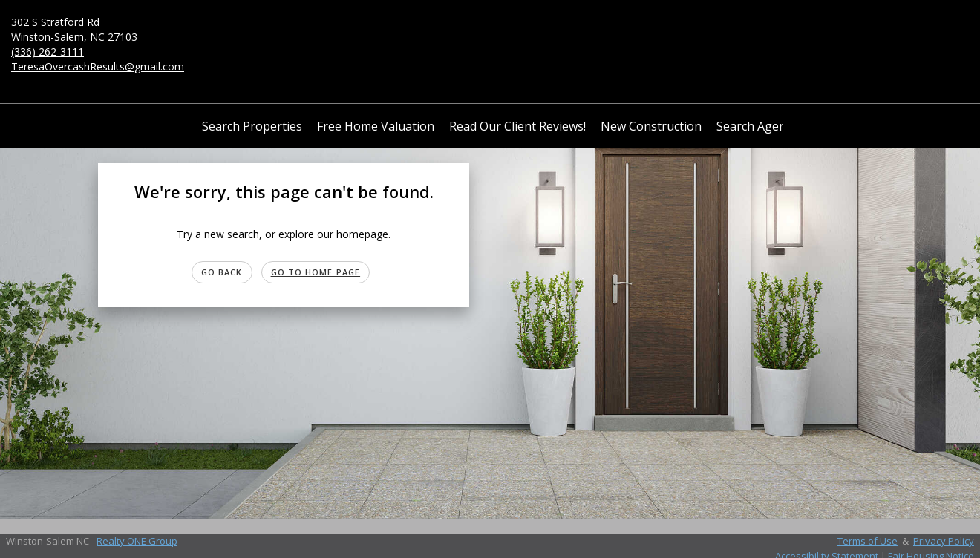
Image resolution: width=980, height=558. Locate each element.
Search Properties (252, 126)
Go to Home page (316, 272)
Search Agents (757, 126)
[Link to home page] (490, 38)
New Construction (651, 126)
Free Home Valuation (376, 126)
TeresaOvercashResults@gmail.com (98, 66)
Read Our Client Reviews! (517, 126)
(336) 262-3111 (48, 52)
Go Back (222, 272)
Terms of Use (868, 541)
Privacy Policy (944, 541)
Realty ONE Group (137, 541)
